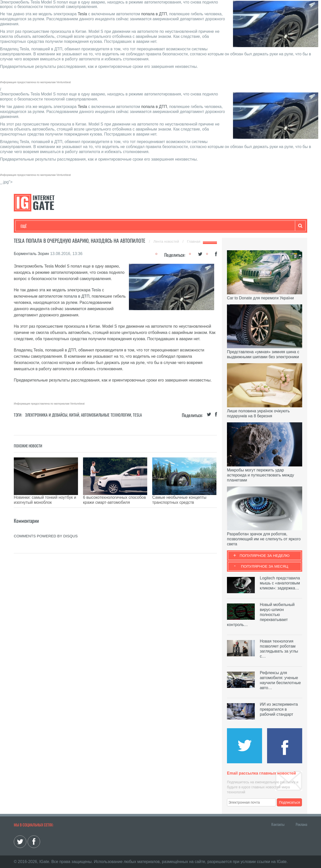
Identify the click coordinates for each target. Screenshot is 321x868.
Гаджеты (172, 226)
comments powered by (46, 528)
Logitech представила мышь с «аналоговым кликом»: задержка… (280, 583)
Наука (103, 226)
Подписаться (290, 802)
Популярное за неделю (265, 555)
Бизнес (83, 226)
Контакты (278, 824)
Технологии (30, 226)
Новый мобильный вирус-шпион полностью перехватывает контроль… (261, 615)
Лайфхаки (125, 226)
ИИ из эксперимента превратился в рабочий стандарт (279, 709)
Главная (194, 241)
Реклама (301, 824)
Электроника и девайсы (46, 415)
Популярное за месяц (265, 566)
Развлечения (57, 226)
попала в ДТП (154, 14)
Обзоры (149, 226)
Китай (74, 415)
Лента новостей (167, 241)
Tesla (82, 14)
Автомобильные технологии (106, 415)
